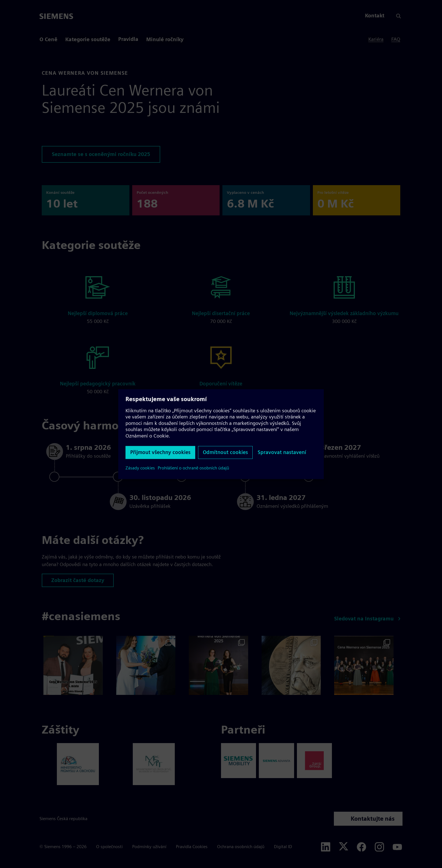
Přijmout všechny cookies (160, 452)
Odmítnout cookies (225, 452)
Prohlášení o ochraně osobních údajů (193, 468)
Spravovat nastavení (282, 452)
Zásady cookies (140, 468)
